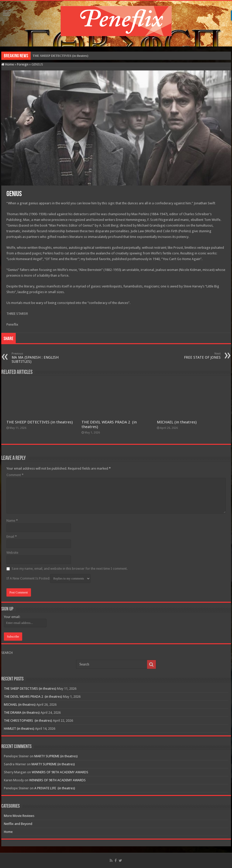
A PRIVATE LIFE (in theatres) (55, 788)
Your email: (12, 617)
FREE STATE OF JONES (194, 356)
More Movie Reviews (19, 816)
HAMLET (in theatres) (19, 729)
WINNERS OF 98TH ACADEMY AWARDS (60, 772)
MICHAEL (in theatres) (177, 422)
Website (12, 553)
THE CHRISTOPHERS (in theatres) (28, 721)
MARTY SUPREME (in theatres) (56, 756)
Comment (15, 475)
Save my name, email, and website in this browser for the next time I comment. (70, 569)
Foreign (23, 64)
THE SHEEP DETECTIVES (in (54, 56)
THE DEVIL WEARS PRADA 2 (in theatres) (33, 697)
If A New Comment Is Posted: (49, 578)
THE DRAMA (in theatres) (22, 713)
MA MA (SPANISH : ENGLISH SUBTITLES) (38, 358)
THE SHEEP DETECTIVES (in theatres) (40, 422)
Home (8, 64)
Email (12, 537)
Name (12, 521)
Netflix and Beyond (18, 824)
